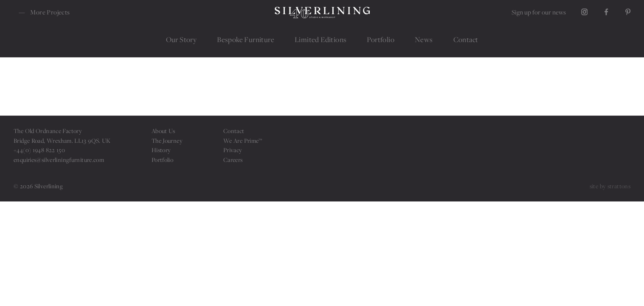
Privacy (233, 150)
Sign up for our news (539, 12)
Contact (234, 131)
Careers (233, 160)
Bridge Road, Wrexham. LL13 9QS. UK (62, 140)
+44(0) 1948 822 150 (39, 150)
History (161, 150)
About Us (163, 131)
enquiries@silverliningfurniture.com (59, 160)
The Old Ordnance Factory (48, 131)
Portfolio (162, 160)
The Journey (167, 140)
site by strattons (610, 186)
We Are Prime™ (243, 140)
